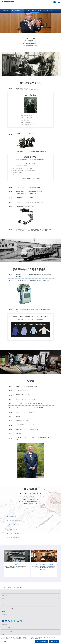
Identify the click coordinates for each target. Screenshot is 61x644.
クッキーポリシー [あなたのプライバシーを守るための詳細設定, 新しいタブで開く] (39, 643)
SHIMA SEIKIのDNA (17, 11)
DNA (14, 588)
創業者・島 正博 (35, 11)
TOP (5, 588)
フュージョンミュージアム (47, 11)
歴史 (28, 11)
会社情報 (5, 11)
